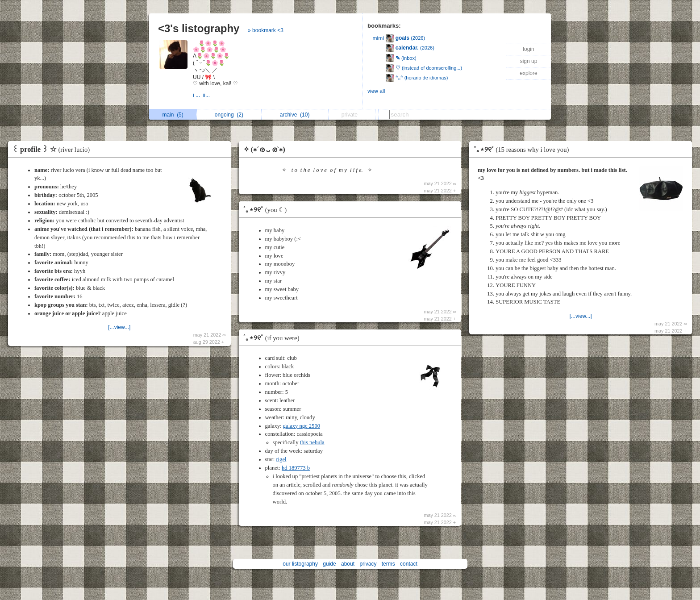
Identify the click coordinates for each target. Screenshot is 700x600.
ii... (207, 95)
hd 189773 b (296, 468)
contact (409, 564)
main (173, 115)
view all (376, 91)
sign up (529, 61)
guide (329, 564)
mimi (378, 38)
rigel (281, 459)
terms (388, 564)
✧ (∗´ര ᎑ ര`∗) (264, 149)
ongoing (229, 115)
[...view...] (119, 327)
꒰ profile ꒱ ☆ (53, 149)
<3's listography (199, 28)
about (348, 564)
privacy (368, 564)
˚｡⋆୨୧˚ (267, 210)
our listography (300, 564)
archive (295, 115)
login (528, 49)
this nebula (312, 442)
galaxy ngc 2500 (302, 426)
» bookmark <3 (266, 30)
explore (528, 73)
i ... (198, 95)
